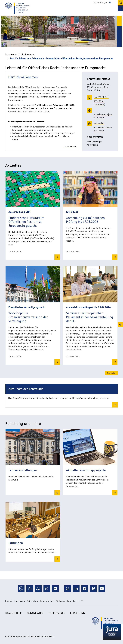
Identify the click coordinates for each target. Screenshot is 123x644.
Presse (76, 601)
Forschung (77, 613)
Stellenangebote (64, 601)
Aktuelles (111, 373)
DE (110, 2)
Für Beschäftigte (100, 2)
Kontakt (9, 601)
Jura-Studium (14, 613)
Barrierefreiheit (47, 601)
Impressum (20, 601)
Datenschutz (32, 601)
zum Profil (71, 146)
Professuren (28, 54)
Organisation (36, 613)
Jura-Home (11, 54)
